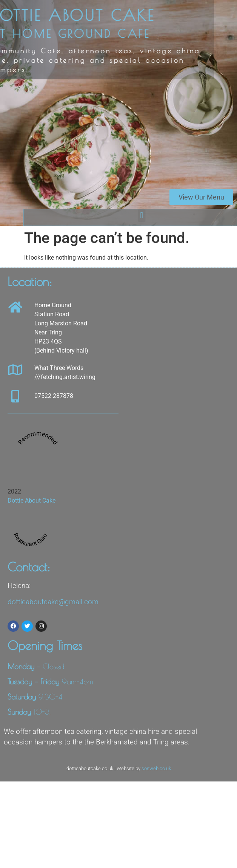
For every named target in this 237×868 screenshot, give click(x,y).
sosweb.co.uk (156, 768)
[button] (164, 216)
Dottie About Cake (32, 501)
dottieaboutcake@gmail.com (53, 602)
